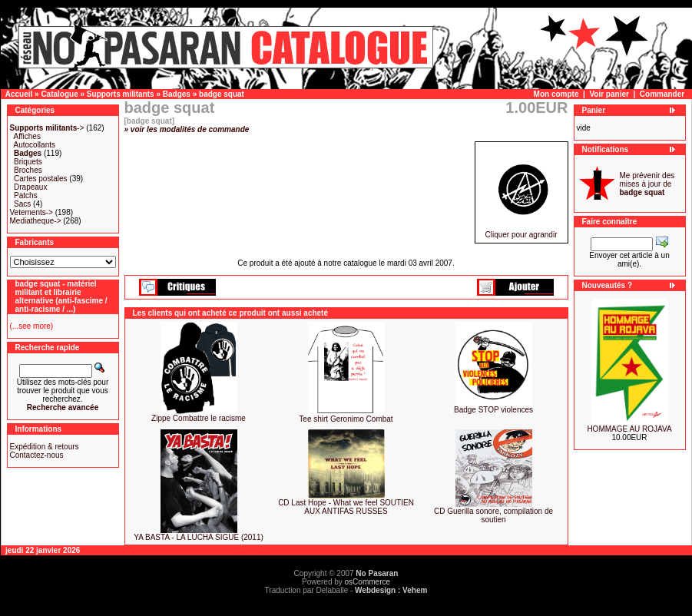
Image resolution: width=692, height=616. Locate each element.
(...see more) (32, 326)
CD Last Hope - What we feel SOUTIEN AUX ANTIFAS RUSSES (346, 507)
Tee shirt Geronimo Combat (346, 419)
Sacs (22, 204)
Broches (28, 170)
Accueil (19, 94)
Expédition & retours (45, 447)
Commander (662, 94)
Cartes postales (40, 179)
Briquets (28, 162)
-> (47, 128)
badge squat (222, 94)
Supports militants (121, 94)
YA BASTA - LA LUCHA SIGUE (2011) (199, 537)
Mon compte (556, 94)
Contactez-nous (37, 455)
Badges (177, 94)
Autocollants (35, 145)
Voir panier (609, 94)
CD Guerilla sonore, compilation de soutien (493, 515)
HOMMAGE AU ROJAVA (629, 429)
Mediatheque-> (36, 221)
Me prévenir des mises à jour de (647, 184)
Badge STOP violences (493, 410)
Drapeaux (30, 187)
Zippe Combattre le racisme (199, 418)
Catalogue (59, 94)
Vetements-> (31, 212)
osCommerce (368, 582)
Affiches (27, 136)
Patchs (26, 195)
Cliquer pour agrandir (521, 231)
